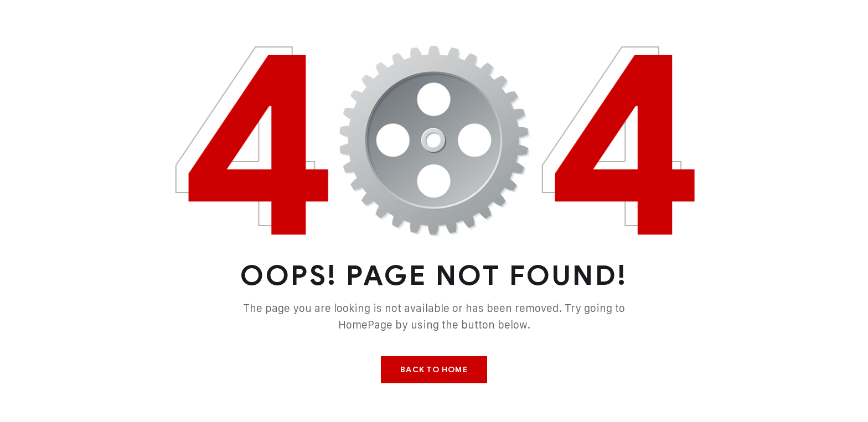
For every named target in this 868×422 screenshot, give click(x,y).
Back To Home (434, 370)
